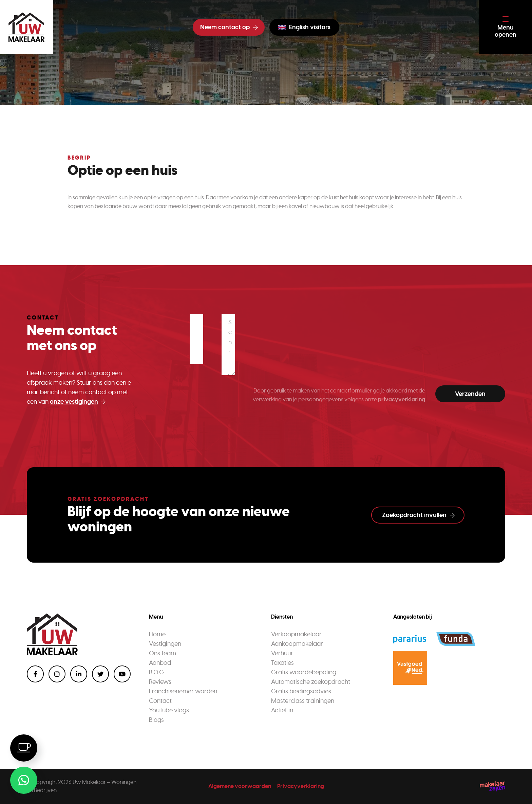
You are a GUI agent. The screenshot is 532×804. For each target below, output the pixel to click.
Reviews (160, 682)
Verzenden (470, 394)
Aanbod (160, 663)
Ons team (163, 653)
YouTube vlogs (169, 710)
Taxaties (282, 663)
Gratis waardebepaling (304, 672)
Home (157, 634)
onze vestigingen (78, 402)
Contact (160, 701)
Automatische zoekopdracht (311, 682)
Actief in (282, 710)
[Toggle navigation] (506, 27)
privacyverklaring (402, 399)
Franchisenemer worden (183, 691)
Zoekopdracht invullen (418, 515)
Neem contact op (229, 27)
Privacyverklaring (301, 786)
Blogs (156, 720)
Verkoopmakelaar (296, 634)
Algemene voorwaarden (240, 786)
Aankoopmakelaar (297, 644)
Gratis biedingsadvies (301, 691)
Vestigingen (165, 644)
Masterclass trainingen (303, 701)
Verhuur (282, 653)
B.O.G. (157, 672)
